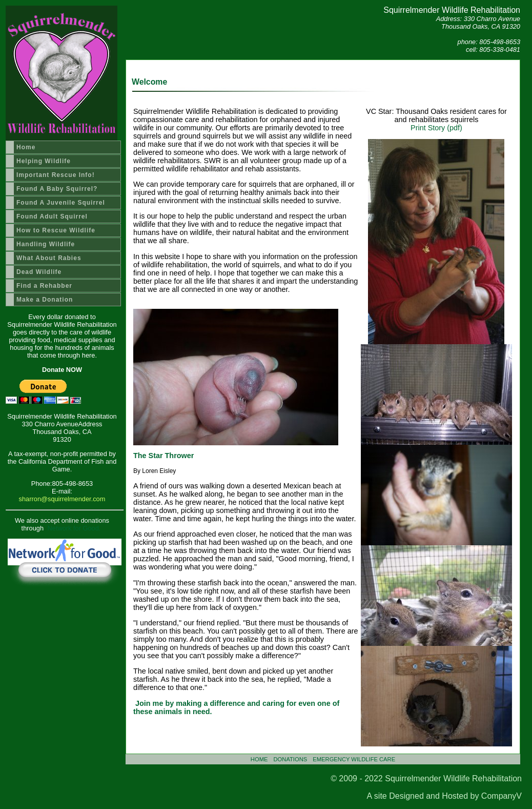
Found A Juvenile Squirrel (61, 203)
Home (26, 147)
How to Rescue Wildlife (56, 230)
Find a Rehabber (44, 286)
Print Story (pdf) (436, 128)
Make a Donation (45, 300)
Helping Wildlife (44, 161)
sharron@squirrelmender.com (62, 499)
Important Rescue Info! (56, 175)
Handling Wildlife (46, 244)
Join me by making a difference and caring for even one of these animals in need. (236, 707)
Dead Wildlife (39, 272)
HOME (259, 759)
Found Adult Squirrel (52, 216)
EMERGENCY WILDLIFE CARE (354, 759)
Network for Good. (74, 528)
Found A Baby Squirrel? (57, 189)
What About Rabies (49, 258)
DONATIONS (291, 759)
